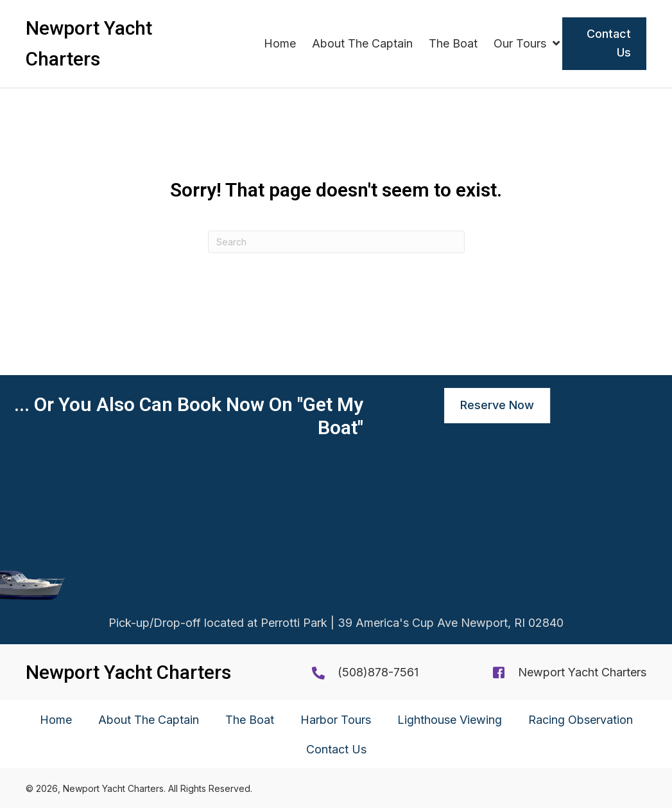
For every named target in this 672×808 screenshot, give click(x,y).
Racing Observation (581, 720)
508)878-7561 (380, 672)
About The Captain (149, 720)
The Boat (250, 720)
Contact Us (336, 749)
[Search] (336, 242)
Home (56, 720)
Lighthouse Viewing (450, 720)
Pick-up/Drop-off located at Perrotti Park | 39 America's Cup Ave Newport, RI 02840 (336, 626)
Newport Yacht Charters (582, 672)
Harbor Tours (336, 720)
